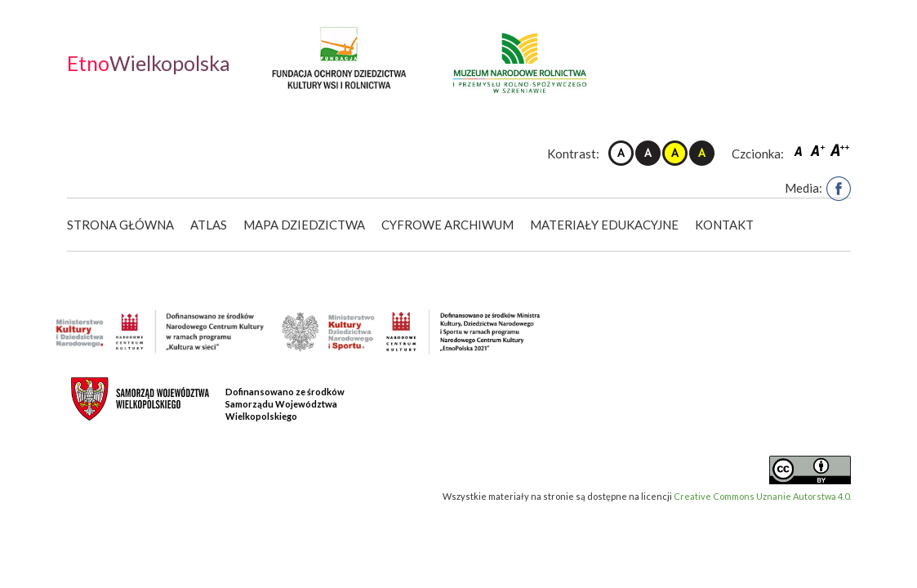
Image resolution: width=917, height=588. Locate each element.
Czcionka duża (840, 150)
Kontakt (726, 225)
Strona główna (120, 225)
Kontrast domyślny (621, 153)
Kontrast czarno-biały (648, 153)
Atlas (209, 225)
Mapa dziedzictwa (305, 225)
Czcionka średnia (819, 150)
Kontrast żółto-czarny (675, 153)
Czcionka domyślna (800, 150)
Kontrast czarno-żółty (702, 153)
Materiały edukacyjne (606, 225)
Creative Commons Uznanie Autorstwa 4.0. (762, 496)
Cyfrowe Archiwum (449, 225)
